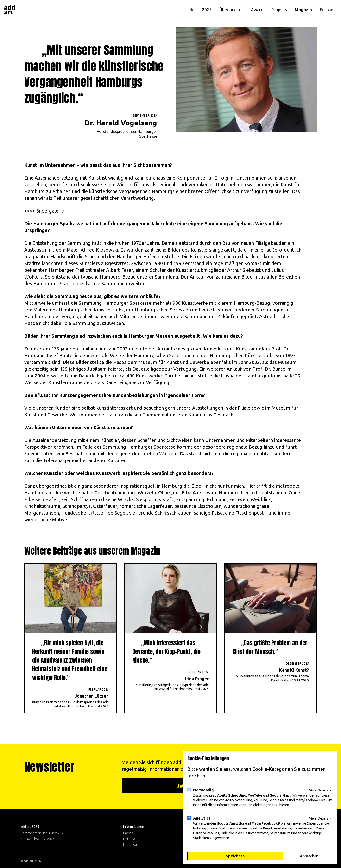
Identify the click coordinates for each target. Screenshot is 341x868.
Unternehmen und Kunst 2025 (43, 833)
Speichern (235, 856)
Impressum (131, 845)
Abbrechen (309, 856)
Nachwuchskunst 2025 (38, 839)
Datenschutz (133, 839)
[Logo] (10, 10)
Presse (128, 833)
